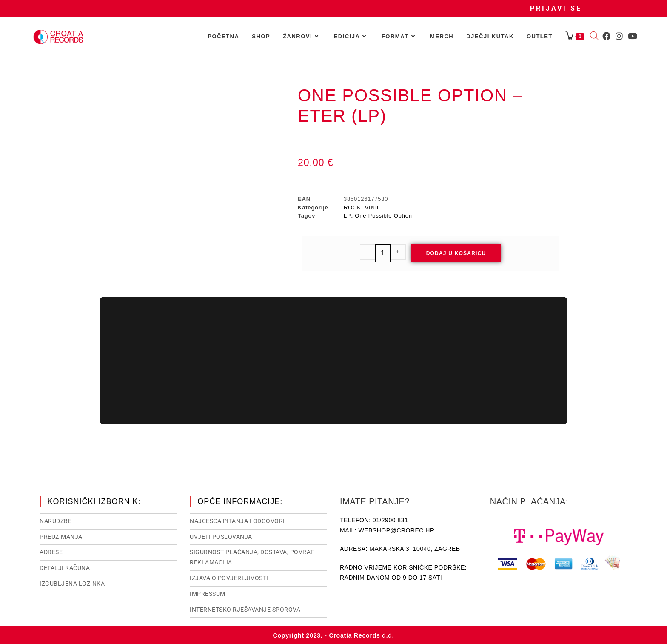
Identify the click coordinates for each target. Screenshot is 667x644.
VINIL (373, 208)
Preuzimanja (61, 536)
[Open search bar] (594, 37)
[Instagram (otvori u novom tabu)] (619, 36)
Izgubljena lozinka (72, 583)
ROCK (352, 208)
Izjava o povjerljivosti (229, 577)
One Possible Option (383, 216)
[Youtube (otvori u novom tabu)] (632, 36)
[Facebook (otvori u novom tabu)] (606, 36)
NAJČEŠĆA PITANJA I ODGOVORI (237, 520)
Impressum (208, 593)
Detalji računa (65, 567)
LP (348, 216)
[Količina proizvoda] (383, 253)
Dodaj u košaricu (456, 253)
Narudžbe (56, 520)
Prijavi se (556, 8)
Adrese (51, 551)
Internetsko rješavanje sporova (245, 609)
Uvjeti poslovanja (221, 536)
